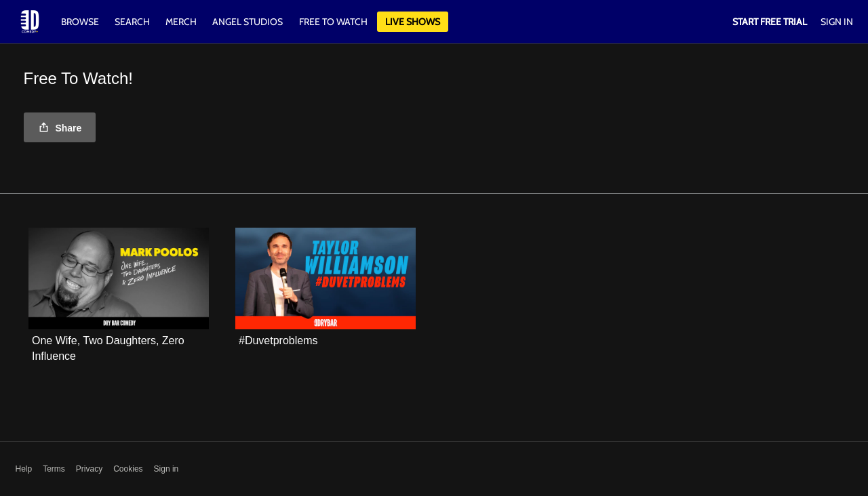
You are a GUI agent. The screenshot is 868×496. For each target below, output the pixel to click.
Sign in (166, 469)
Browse (81, 22)
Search (133, 22)
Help (24, 469)
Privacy (89, 469)
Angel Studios (248, 22)
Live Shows (413, 22)
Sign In (837, 22)
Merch (181, 22)
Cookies (128, 469)
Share (60, 129)
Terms (54, 469)
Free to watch (333, 22)
